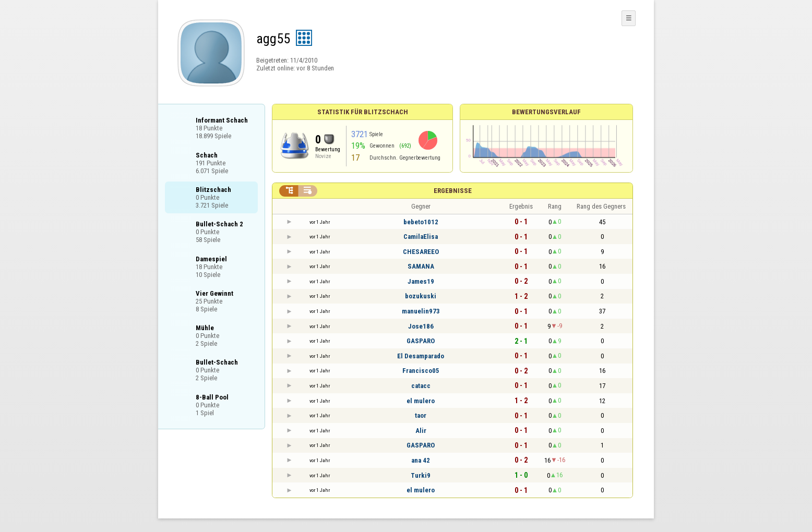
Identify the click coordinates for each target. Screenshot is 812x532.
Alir (421, 431)
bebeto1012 (421, 222)
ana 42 (421, 460)
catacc (421, 386)
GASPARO (421, 341)
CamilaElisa (421, 237)
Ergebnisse (453, 191)
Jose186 (421, 326)
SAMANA (421, 266)
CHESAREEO (421, 252)
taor (421, 415)
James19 (421, 281)
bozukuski (421, 296)
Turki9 (421, 475)
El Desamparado (421, 356)
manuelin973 (421, 311)
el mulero (421, 401)
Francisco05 (421, 371)
